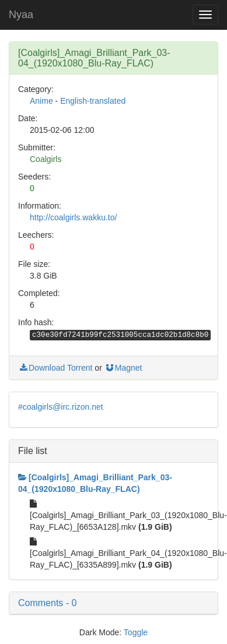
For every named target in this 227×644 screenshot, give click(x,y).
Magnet (123, 368)
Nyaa (21, 15)
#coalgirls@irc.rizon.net (61, 407)
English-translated (93, 101)
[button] (113, 603)
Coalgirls (46, 159)
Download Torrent (55, 368)
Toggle (136, 632)
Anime (41, 101)
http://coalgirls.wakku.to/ (73, 217)
